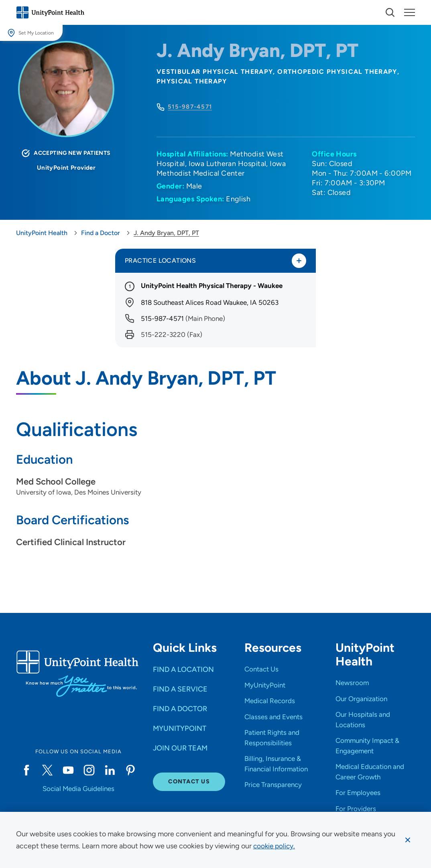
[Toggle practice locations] (299, 261)
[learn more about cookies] (275, 846)
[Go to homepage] (50, 12)
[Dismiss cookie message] (407, 840)
